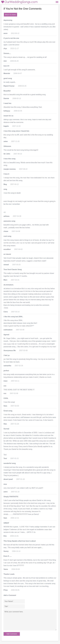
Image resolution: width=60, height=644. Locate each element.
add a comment (24, 15)
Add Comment (12, 634)
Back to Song (10, 15)
